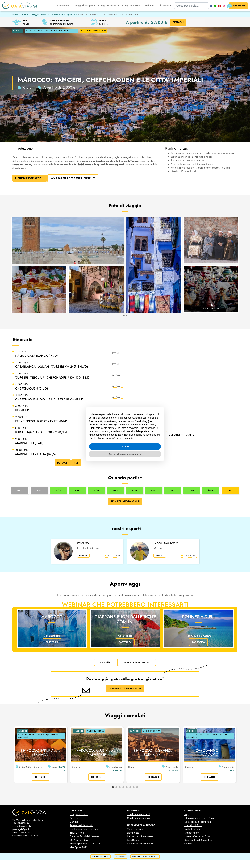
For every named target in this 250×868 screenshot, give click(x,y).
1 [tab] (113, 787)
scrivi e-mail (112, 555)
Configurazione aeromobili (84, 829)
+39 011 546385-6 (21, 823)
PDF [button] (76, 463)
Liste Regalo (133, 840)
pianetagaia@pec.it (21, 829)
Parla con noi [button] (236, 6)
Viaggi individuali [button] (106, 6)
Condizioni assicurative (139, 818)
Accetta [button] (125, 446)
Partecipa (52, 642)
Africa (25, 14)
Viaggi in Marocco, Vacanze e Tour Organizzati (54, 14)
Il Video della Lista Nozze (140, 836)
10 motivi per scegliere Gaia (199, 818)
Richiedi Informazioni (30, 178)
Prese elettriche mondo (82, 825)
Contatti (188, 844)
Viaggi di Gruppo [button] (82, 6)
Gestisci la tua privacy (145, 857)
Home (15, 14)
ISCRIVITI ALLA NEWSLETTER (125, 688)
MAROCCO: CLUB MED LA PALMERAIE (97, 753)
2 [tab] (116, 787)
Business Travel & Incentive (198, 840)
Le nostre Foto (192, 833)
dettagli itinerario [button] (182, 435)
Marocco (52, 617)
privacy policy (100, 857)
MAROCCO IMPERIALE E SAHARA (41, 753)
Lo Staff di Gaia (192, 829)
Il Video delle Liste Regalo (140, 844)
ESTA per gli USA (79, 840)
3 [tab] (120, 787)
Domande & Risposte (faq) (198, 822)
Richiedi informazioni (125, 501)
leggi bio (85, 556)
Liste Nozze (133, 833)
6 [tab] (130, 787)
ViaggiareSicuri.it (79, 815)
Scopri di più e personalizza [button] (125, 454)
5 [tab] (127, 787)
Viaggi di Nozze (136, 829)
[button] (69, 354)
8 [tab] (137, 787)
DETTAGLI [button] (178, 22)
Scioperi (74, 818)
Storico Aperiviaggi (137, 662)
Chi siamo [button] (162, 6)
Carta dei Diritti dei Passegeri (85, 836)
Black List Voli (77, 833)
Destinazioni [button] (61, 6)
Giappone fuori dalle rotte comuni (125, 619)
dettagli (41, 777)
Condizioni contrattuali (139, 815)
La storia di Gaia (193, 825)
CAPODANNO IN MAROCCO (209, 753)
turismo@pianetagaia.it (22, 826)
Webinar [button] (147, 6)
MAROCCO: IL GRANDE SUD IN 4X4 (153, 753)
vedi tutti (106, 662)
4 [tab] (123, 787)
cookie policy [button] (149, 425)
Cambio (74, 822)
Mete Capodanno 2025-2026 (85, 844)
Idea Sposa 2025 (79, 847)
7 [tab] (134, 787)
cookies (120, 857)
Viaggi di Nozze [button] (129, 6)
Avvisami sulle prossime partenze (73, 178)
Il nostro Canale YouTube (197, 836)
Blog (187, 815)
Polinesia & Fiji (198, 617)
